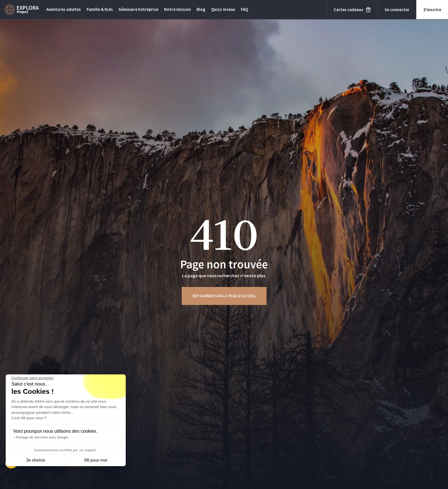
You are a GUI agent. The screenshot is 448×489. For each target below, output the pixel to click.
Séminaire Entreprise (138, 9)
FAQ (244, 9)
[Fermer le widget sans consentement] (33, 378)
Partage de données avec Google (42, 437)
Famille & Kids (100, 9)
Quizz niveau (223, 9)
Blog (201, 9)
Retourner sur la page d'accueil (224, 296)
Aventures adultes (64, 9)
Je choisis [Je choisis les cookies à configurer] (36, 460)
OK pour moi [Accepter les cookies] (96, 460)
